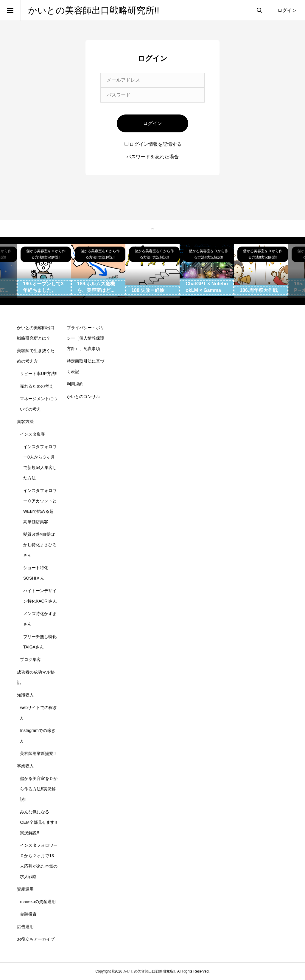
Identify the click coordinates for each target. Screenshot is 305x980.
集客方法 (25, 422)
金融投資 (28, 914)
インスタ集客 (32, 434)
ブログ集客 (30, 659)
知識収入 (25, 695)
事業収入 (25, 766)
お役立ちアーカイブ (36, 939)
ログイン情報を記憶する (153, 144)
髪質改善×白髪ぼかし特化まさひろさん (40, 545)
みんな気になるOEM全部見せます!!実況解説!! (38, 822)
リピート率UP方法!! (39, 374)
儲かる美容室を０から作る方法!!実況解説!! (39, 789)
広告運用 (25, 927)
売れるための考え (37, 386)
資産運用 (25, 889)
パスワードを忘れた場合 (152, 157)
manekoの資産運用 (38, 902)
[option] (44, 271)
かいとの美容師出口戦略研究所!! (94, 10)
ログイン (287, 10)
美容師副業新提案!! (38, 753)
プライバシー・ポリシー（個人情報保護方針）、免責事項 (85, 338)
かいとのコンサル (83, 397)
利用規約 (75, 384)
